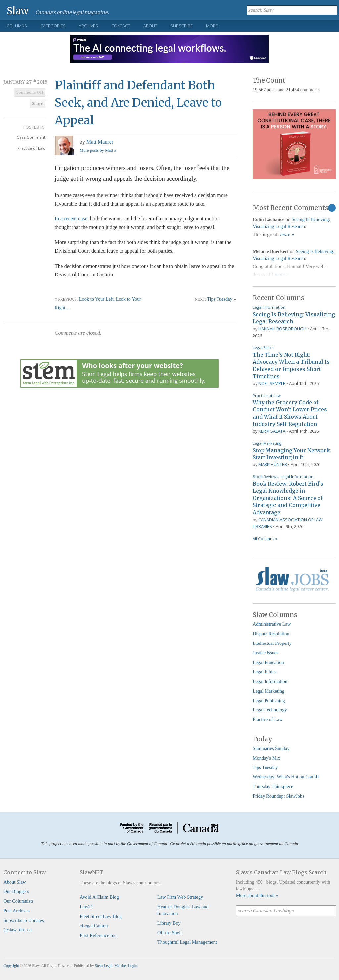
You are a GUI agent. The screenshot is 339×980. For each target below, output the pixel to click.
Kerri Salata (272, 431)
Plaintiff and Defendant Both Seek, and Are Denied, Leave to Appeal (138, 103)
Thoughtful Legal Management (187, 942)
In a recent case (71, 219)
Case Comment (31, 137)
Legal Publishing (269, 701)
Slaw (18, 10)
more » (287, 234)
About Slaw (15, 882)
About (150, 26)
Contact (121, 26)
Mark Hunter (273, 464)
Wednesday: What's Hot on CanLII (286, 777)
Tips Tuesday (220, 299)
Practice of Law (31, 148)
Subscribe (182, 26)
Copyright (11, 966)
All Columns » (265, 539)
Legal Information (269, 307)
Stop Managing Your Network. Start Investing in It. (292, 454)
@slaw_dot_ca (17, 930)
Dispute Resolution (271, 634)
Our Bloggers (16, 891)
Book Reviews (266, 477)
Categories (53, 26)
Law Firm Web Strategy (180, 897)
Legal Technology (270, 710)
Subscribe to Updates (24, 920)
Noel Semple (272, 383)
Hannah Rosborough (282, 329)
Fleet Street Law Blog (101, 916)
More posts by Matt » (98, 150)
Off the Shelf (170, 933)
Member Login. (126, 966)
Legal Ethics (263, 348)
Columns (17, 26)
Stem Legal (104, 966)
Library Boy (169, 923)
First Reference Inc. (99, 935)
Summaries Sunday (271, 748)
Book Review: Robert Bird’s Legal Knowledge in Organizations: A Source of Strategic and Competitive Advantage (288, 498)
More (212, 26)
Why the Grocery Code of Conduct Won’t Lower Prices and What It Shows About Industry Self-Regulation (290, 413)
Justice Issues (266, 653)
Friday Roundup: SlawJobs (278, 796)
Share (38, 104)
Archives (88, 26)
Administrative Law (272, 624)
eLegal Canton (94, 926)
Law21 (86, 907)
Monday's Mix (266, 758)
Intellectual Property (272, 643)
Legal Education (268, 662)
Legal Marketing (267, 443)
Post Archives (17, 911)
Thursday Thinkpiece (273, 786)
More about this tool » (257, 895)
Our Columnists (19, 901)
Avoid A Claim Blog (99, 897)
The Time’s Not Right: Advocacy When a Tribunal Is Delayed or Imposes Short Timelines (291, 366)
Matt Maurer (100, 142)
